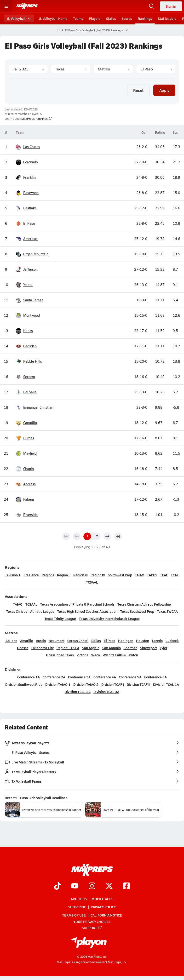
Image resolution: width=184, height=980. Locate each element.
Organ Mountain (36, 254)
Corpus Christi (78, 641)
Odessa (23, 648)
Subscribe (77, 907)
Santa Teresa (33, 300)
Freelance (31, 575)
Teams (78, 18)
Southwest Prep (120, 575)
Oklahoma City (43, 648)
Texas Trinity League (60, 619)
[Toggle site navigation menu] (6, 6)
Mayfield (30, 453)
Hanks (28, 331)
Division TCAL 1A (166, 684)
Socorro (29, 377)
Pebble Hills (33, 361)
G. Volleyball (19, 18)
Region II (64, 575)
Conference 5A (130, 677)
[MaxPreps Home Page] (58, 30)
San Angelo (91, 648)
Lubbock (172, 641)
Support (92, 928)
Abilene (11, 641)
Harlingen (126, 641)
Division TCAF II (138, 684)
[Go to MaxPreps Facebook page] (126, 886)
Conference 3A (79, 677)
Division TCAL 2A (78, 692)
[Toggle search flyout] (152, 6)
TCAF (164, 575)
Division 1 (13, 575)
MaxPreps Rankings (37, 119)
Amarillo (27, 641)
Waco (96, 655)
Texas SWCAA (167, 611)
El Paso (29, 224)
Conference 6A (155, 677)
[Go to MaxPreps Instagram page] (92, 886)
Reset (138, 90)
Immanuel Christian (38, 407)
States (111, 18)
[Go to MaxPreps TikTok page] (57, 886)
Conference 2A (54, 677)
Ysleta (28, 285)
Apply (164, 90)
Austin (41, 641)
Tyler (164, 648)
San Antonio (112, 648)
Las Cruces (32, 147)
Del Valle (30, 392)
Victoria (83, 655)
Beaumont (57, 641)
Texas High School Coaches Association (87, 611)
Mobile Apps (102, 899)
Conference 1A (29, 677)
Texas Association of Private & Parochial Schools (77, 604)
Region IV (98, 575)
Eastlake (30, 208)
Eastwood (31, 193)
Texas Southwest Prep (137, 611)
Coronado (31, 162)
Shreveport (149, 648)
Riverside (30, 515)
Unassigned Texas (60, 655)
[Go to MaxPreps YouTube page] (75, 886)
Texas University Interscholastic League (109, 619)
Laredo (157, 641)
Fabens (29, 499)
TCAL (175, 575)
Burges (29, 438)
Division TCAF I (113, 684)
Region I (48, 575)
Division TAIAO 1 (58, 684)
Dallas (96, 641)
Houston (143, 641)
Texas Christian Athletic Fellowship (144, 604)
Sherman (130, 648)
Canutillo (30, 423)
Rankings (145, 18)
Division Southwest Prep (24, 684)
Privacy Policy (103, 907)
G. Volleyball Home (53, 18)
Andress (29, 484)
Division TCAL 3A (106, 692)
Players (95, 18)
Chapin (29, 469)
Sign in (171, 6)
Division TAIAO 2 (86, 684)
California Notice (106, 915)
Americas (30, 239)
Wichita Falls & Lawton (120, 655)
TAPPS (152, 575)
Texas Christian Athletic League (30, 611)
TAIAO (140, 575)
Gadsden (30, 346)
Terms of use (74, 915)
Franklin (29, 178)
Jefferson (30, 269)
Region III (80, 575)
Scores (127, 18)
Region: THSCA (68, 648)
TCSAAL (92, 582)
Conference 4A (105, 677)
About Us (79, 899)
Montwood (32, 315)
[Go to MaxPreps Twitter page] (109, 886)
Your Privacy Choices (92, 922)
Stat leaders (167, 18)
